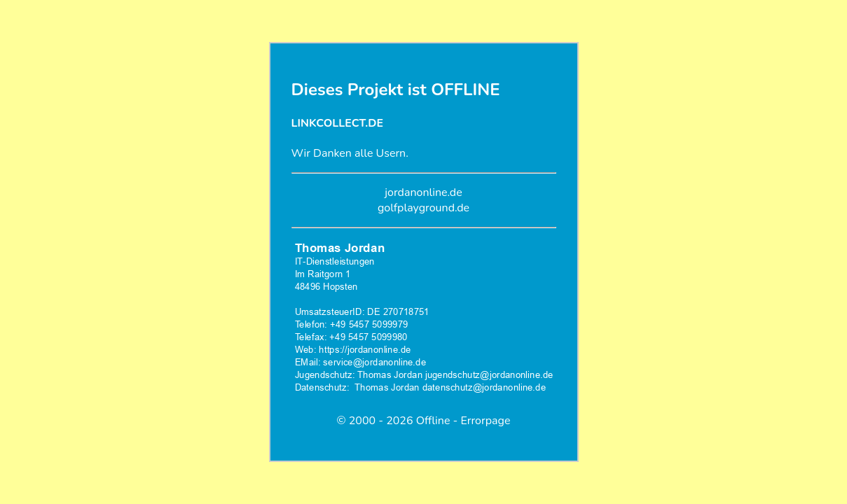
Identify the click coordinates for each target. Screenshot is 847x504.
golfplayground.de (423, 208)
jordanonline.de (423, 192)
